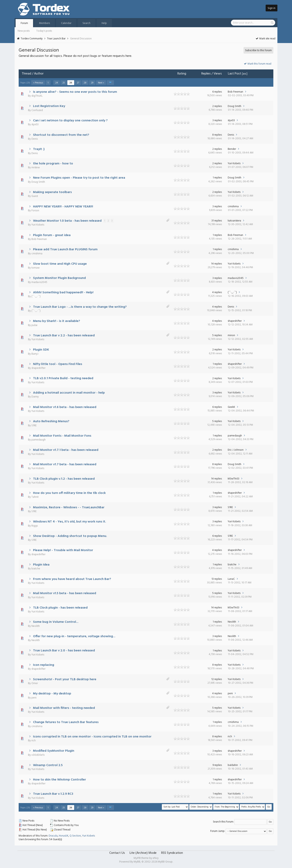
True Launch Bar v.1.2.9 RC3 (53, 794)
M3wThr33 (233, 479)
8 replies (217, 135)
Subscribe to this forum (258, 50)
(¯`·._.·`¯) (36, 296)
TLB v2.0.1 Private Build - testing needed (63, 378)
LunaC (231, 579)
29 (92, 83)
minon (231, 335)
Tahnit (35, 497)
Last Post (235, 74)
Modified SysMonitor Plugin (54, 751)
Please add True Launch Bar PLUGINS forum (65, 249)
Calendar (66, 23)
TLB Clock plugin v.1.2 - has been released (64, 479)
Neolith (36, 626)
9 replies (217, 765)
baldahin (233, 765)
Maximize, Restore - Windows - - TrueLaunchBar (69, 507)
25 (64, 83)
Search (86, 23)
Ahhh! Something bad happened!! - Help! (63, 293)
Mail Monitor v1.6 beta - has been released (65, 407)
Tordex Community (32, 39)
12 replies (217, 679)
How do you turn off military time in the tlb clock (69, 493)
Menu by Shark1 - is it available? (57, 321)
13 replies (217, 579)
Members (45, 23)
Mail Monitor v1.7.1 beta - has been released (66, 450)
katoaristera (234, 221)
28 (85, 83)
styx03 (35, 125)
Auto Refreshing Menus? (51, 421)
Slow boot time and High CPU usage (60, 264)
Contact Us (117, 853)
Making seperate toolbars (52, 192)
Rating (182, 74)
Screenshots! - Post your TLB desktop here (65, 679)
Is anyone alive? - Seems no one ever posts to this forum (75, 92)
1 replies (217, 178)
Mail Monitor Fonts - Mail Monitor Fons (62, 436)
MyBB (137, 862)
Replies (206, 74)
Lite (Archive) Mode (143, 853)
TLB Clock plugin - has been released (60, 608)
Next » (101, 83)
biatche (36, 569)
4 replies (217, 292)
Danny (35, 397)
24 (57, 83)
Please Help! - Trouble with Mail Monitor (63, 550)
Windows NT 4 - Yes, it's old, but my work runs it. (70, 522)
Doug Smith (235, 106)
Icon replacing (44, 665)
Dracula (53, 836)
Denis (35, 139)
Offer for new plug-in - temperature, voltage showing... (74, 636)
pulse (34, 325)
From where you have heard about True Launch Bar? (72, 579)
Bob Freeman (235, 92)
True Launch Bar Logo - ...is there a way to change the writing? (80, 307)
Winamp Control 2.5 (48, 765)
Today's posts (44, 31)
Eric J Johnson (236, 450)
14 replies (216, 264)
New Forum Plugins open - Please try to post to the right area (79, 178)
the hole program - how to (53, 164)
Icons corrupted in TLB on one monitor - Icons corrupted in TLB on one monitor (92, 737)
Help (104, 23)
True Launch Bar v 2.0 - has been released (64, 651)
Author (39, 74)
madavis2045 (39, 282)
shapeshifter (235, 321)
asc (245, 74)
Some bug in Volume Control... (56, 622)
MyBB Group (165, 862)
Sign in (272, 8)
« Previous (38, 83)
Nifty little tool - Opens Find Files (58, 364)
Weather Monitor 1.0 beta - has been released (67, 221)
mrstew (36, 168)
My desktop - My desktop (52, 694)
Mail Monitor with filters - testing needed (64, 708)
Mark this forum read (257, 64)
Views (218, 74)
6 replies (217, 92)
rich (34, 741)
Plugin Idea (41, 565)
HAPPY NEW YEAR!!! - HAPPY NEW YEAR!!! (63, 207)
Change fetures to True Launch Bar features (66, 722)
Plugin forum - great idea (52, 235)
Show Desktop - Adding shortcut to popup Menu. (70, 536)
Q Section (75, 836)
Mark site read (265, 39)
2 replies (217, 106)
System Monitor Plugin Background (59, 278)
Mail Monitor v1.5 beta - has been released (65, 593)
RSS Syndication (172, 853)
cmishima (233, 207)
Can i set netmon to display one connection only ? (70, 121)
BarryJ (35, 354)
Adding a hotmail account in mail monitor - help (69, 393)
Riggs (35, 526)
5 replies (217, 335)
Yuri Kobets (234, 164)
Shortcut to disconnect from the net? (61, 135)
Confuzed (37, 110)
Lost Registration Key (49, 106)
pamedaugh (39, 440)
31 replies (217, 221)
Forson (35, 211)
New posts (24, 31)
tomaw (35, 268)
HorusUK (64, 836)
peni (34, 698)
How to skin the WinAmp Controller (60, 780)
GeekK (231, 407)
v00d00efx (38, 755)
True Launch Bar (56, 39)
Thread (26, 74)
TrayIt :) (39, 149)
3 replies (217, 120)
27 (78, 83)
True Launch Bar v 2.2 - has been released (64, 336)
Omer (35, 683)
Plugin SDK (41, 350)
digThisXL (37, 96)
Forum (24, 23)
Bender (232, 149)
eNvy (156, 858)
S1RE (34, 426)
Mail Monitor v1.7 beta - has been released (65, 464)
